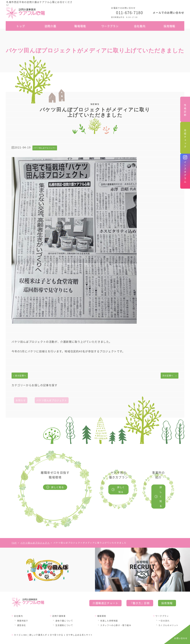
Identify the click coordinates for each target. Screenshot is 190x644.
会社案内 (140, 26)
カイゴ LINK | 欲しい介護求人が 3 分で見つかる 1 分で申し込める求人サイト (53, 626)
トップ (21, 26)
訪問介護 (50, 26)
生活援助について (64, 616)
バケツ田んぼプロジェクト (52, 400)
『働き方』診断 (140, 594)
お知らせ (21, 400)
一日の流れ (164, 611)
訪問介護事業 (59, 606)
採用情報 (169, 26)
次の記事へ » (170, 376)
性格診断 (185, 111)
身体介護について (64, 611)
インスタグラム (185, 172)
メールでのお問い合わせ (168, 13)
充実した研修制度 (109, 611)
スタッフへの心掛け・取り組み (116, 616)
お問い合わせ (181, 638)
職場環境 (80, 26)
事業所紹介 (23, 611)
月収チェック (185, 139)
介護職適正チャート (105, 594)
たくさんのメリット (168, 616)
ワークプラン (110, 26)
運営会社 (22, 616)
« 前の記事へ (20, 376)
